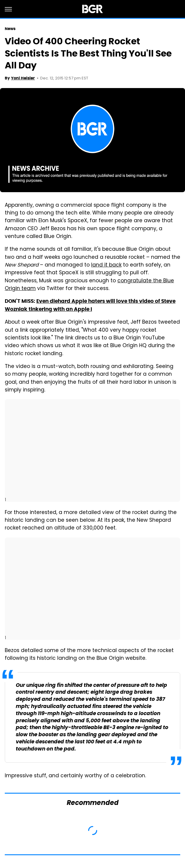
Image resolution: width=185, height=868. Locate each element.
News (10, 29)
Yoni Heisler (23, 78)
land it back (106, 265)
